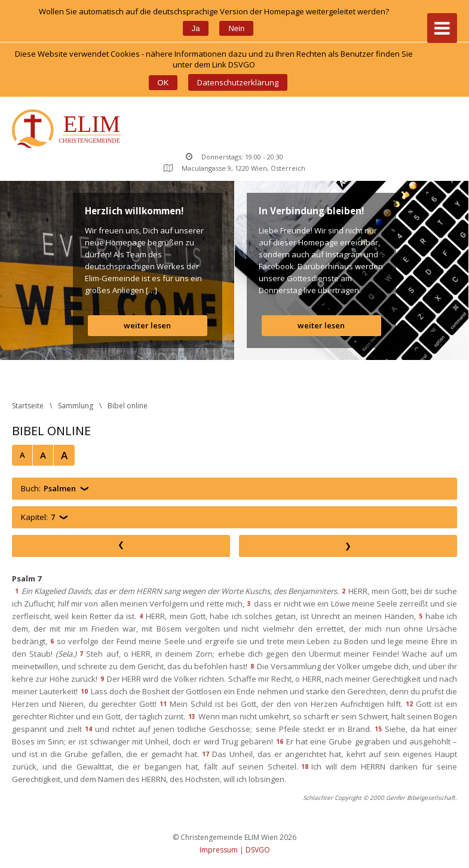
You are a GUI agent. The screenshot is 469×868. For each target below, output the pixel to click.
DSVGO (258, 850)
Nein (236, 28)
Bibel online (128, 406)
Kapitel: (38, 517)
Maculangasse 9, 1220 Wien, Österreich (234, 168)
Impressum (219, 850)
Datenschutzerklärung (238, 82)
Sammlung (76, 406)
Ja (196, 28)
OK (163, 83)
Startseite (28, 406)
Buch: (48, 489)
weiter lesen (147, 325)
